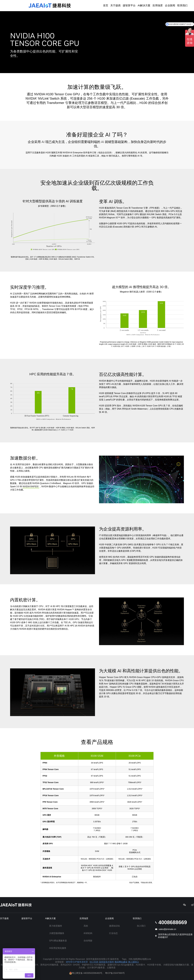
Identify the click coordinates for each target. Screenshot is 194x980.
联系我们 (182, 5)
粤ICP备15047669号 (115, 973)
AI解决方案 (144, 5)
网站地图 (142, 959)
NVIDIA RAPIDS (31, 487)
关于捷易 (115, 5)
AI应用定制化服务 (58, 948)
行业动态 (113, 933)
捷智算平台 (129, 5)
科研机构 (88, 933)
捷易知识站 (115, 926)
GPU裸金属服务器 (58, 941)
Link (149, 959)
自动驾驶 (88, 941)
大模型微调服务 (57, 933)
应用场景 (158, 5)
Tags (124, 959)
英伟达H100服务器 (49, 965)
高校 (86, 926)
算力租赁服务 (56, 926)
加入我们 (141, 926)
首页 (106, 5)
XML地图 (133, 959)
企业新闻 (170, 5)
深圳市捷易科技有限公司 (98, 959)
